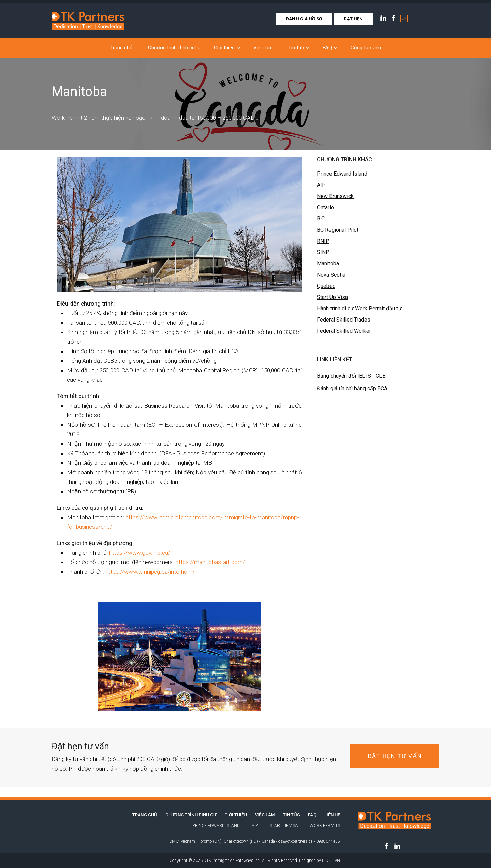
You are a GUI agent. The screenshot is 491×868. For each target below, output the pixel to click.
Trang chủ (121, 48)
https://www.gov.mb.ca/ (140, 553)
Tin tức (296, 48)
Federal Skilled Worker (344, 331)
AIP (321, 185)
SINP (323, 252)
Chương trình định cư (172, 48)
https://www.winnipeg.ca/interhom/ (150, 572)
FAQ (327, 48)
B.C (321, 219)
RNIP (323, 241)
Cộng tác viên (366, 48)
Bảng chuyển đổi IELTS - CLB (351, 376)
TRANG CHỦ (145, 815)
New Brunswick (335, 196)
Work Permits (325, 826)
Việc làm (263, 48)
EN (404, 18)
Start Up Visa (332, 297)
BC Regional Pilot (338, 230)
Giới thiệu (224, 48)
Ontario (325, 207)
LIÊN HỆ (332, 815)
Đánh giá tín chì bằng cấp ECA (352, 388)
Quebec (326, 286)
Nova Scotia (331, 275)
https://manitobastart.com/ (210, 562)
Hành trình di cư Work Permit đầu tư (359, 308)
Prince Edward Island (342, 174)
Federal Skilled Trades (344, 320)
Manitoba (328, 264)
